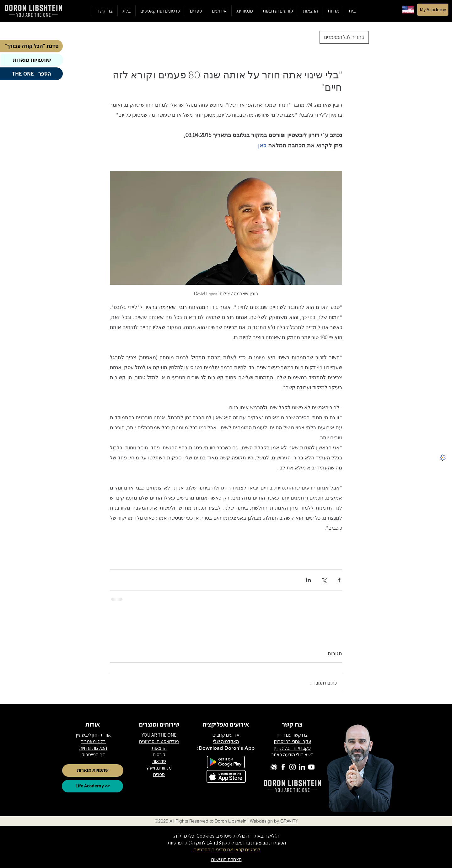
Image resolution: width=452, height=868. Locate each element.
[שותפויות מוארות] (32, 60)
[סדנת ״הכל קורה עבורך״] (31, 46)
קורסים (159, 755)
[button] (278, 11)
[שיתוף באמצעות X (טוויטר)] (324, 580)
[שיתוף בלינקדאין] (308, 580)
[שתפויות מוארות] (93, 770)
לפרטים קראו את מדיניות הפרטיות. (226, 849)
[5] (443, 439)
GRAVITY (289, 821)
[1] (443, 429)
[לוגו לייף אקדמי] (443, 458)
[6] (443, 420)
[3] (443, 410)
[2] (443, 448)
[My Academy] (433, 10)
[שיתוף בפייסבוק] (339, 580)
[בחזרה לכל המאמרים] (344, 37)
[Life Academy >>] (92, 786)
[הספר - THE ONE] (31, 74)
